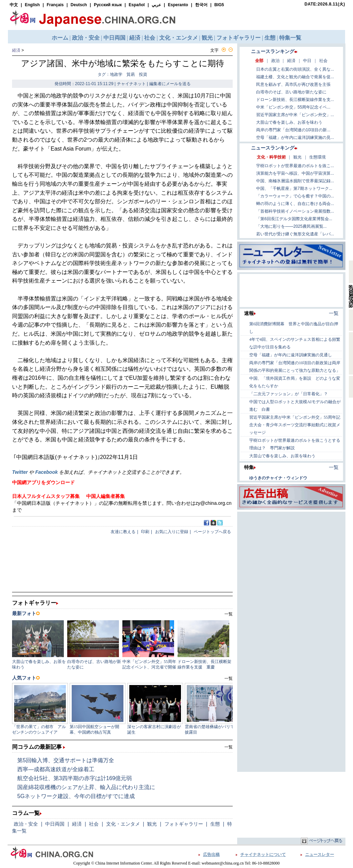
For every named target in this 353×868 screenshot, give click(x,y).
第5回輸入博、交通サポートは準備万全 (66, 760)
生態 (215, 824)
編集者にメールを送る (170, 84)
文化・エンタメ (123, 824)
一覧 (229, 747)
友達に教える (123, 532)
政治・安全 (26, 824)
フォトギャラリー (184, 824)
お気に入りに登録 (172, 532)
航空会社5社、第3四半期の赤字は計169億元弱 (75, 778)
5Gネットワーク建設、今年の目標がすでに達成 (76, 796)
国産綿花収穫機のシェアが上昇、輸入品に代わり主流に (86, 787)
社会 (94, 824)
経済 (16, 50)
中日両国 (55, 824)
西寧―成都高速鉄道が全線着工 (56, 769)
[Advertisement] (291, 556)
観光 (152, 824)
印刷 (145, 532)
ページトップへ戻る (212, 532)
